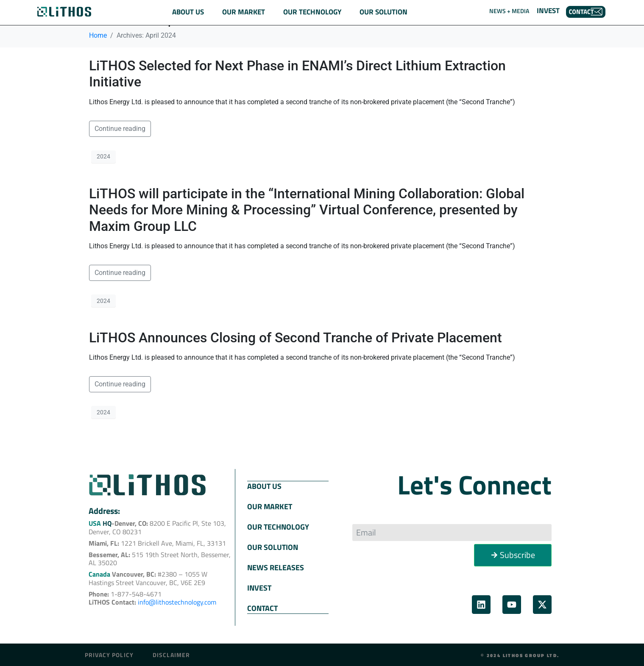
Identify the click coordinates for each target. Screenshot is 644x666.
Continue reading (120, 129)
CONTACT (262, 608)
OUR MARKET (270, 506)
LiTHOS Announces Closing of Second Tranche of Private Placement (296, 338)
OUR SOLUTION (273, 547)
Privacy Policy (109, 654)
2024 (103, 156)
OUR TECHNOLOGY (278, 526)
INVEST (548, 11)
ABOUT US (264, 486)
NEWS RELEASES (276, 567)
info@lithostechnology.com (177, 602)
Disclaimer (171, 654)
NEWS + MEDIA (509, 11)
